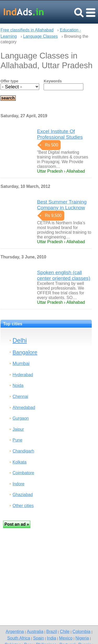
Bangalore (25, 352)
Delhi (20, 340)
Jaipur (18, 429)
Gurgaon (21, 418)
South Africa (19, 638)
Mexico (66, 638)
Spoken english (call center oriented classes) (64, 275)
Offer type (9, 81)
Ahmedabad (24, 408)
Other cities (23, 506)
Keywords (53, 81)
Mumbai (21, 363)
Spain (39, 638)
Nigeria (82, 638)
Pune (17, 440)
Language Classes (41, 36)
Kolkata (19, 462)
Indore (18, 484)
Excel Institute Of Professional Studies (60, 134)
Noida (18, 385)
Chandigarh (23, 451)
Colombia (81, 631)
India (51, 638)
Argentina (15, 631)
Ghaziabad (23, 495)
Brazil (52, 631)
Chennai (20, 396)
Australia (35, 631)
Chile (65, 631)
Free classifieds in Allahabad (27, 30)
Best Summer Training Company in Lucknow (62, 205)
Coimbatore (23, 473)
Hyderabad (23, 375)
